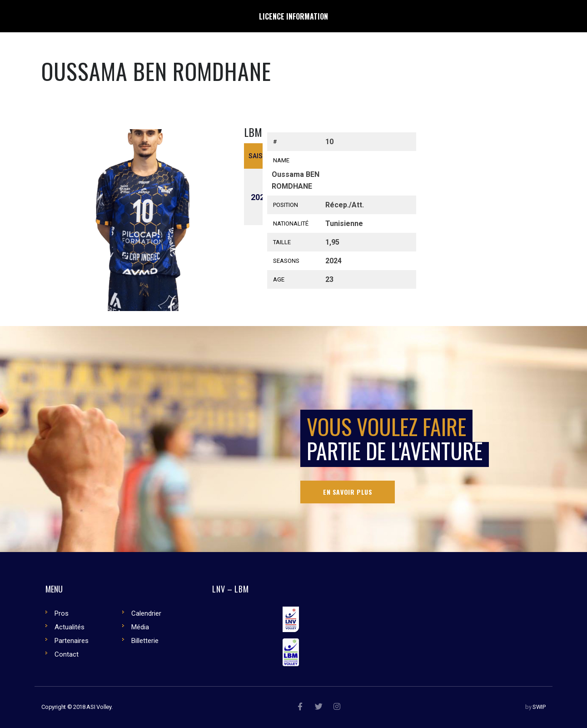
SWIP (539, 707)
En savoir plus (348, 492)
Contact (67, 654)
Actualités (70, 627)
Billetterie (145, 641)
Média (140, 627)
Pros (62, 613)
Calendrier (146, 613)
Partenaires (72, 641)
